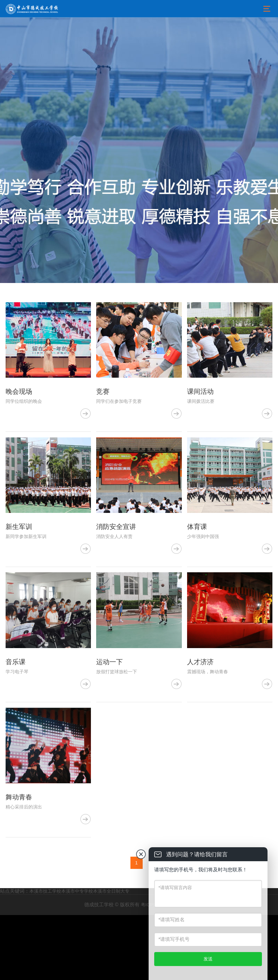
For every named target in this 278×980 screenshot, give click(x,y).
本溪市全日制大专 (111, 956)
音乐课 (16, 711)
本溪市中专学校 (77, 956)
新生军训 (20, 559)
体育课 (198, 559)
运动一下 (110, 711)
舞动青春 (20, 862)
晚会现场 (20, 408)
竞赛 (103, 408)
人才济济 (201, 711)
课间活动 (201, 408)
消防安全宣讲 (117, 559)
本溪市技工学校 (45, 956)
